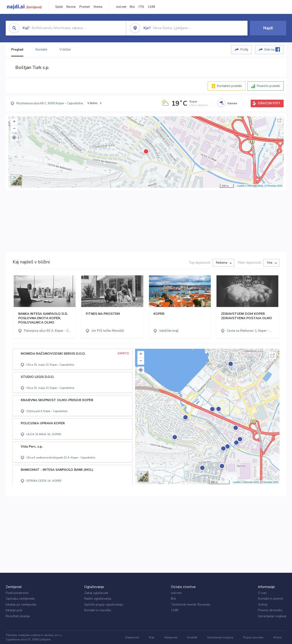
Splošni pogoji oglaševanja (104, 605)
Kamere (232, 103)
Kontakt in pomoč (270, 599)
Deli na (272, 49)
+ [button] (14, 122)
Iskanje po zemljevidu (21, 605)
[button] (14, 137)
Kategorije (171, 637)
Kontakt (192, 637)
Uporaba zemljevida (20, 599)
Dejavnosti (132, 637)
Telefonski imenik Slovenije (191, 605)
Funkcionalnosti (17, 593)
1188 (151, 7)
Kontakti (41, 50)
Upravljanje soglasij (272, 616)
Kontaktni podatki (229, 86)
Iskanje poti (14, 610)
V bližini (65, 50)
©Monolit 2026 (255, 186)
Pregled (17, 50)
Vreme (98, 7)
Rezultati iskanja (18, 616)
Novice (71, 7)
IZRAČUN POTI (269, 103)
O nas (262, 593)
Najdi (268, 28)
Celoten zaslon (279, 120)
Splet (59, 7)
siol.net (121, 7)
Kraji (152, 637)
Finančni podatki (268, 86)
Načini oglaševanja (98, 599)
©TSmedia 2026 (273, 186)
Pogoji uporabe (253, 637)
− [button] (14, 129)
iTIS (141, 7)
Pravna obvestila (270, 610)
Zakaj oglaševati (96, 593)
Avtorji (263, 605)
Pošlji (244, 50)
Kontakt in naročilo (98, 610)
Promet (85, 7)
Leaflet (241, 186)
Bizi (132, 7)
